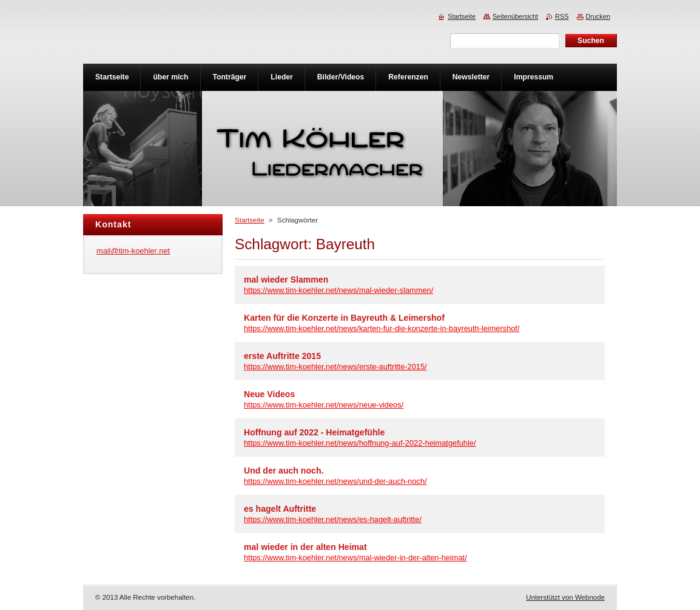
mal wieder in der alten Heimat (305, 547)
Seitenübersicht (515, 16)
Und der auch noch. (284, 471)
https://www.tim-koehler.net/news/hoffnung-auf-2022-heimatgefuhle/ (360, 443)
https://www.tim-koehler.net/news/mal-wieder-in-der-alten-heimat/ (355, 558)
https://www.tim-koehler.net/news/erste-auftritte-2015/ (335, 367)
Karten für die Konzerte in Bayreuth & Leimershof (344, 318)
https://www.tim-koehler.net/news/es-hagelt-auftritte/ (333, 519)
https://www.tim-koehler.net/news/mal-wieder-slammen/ (338, 290)
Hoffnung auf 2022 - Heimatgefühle (314, 432)
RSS (562, 16)
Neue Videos (269, 394)
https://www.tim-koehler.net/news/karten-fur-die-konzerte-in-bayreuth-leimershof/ (382, 328)
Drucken (598, 16)
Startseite (250, 220)
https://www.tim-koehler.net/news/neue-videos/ (324, 405)
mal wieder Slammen (286, 280)
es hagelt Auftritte (280, 509)
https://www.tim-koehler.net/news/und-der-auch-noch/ (335, 481)
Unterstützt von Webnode (565, 597)
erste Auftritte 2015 (282, 356)
